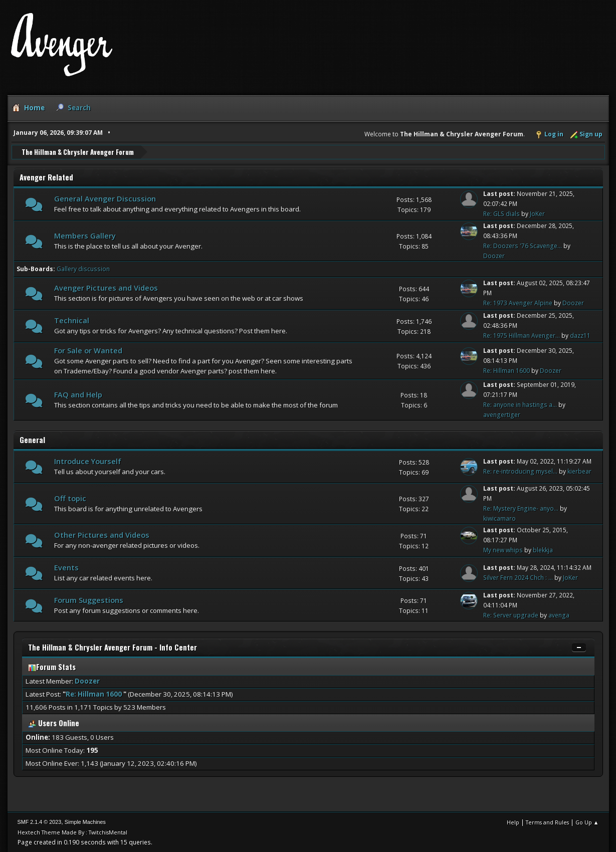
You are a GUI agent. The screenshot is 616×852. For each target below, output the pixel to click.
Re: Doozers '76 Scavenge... (523, 245)
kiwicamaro (499, 518)
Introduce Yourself (88, 461)
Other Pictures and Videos (102, 535)
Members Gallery (85, 235)
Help (513, 822)
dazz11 (580, 336)
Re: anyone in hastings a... (520, 404)
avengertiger (502, 414)
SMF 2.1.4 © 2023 (40, 821)
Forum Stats (52, 667)
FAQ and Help (78, 394)
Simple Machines (85, 821)
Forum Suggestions (89, 599)
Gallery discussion (83, 268)
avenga (559, 615)
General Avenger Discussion (105, 198)
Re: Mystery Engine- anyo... (521, 508)
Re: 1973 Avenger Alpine (518, 303)
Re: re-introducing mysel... (520, 471)
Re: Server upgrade (511, 615)
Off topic (70, 498)
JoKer (537, 214)
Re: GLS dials (501, 214)
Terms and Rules (547, 822)
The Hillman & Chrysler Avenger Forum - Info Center (113, 647)
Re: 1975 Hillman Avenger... (522, 336)
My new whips (503, 550)
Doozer (494, 255)
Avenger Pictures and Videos (106, 288)
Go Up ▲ (587, 822)
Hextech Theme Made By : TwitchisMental (72, 832)
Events (66, 567)
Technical (72, 320)
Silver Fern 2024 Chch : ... (518, 578)
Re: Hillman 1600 (507, 370)
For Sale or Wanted (88, 350)
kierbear (579, 471)
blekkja (543, 550)
